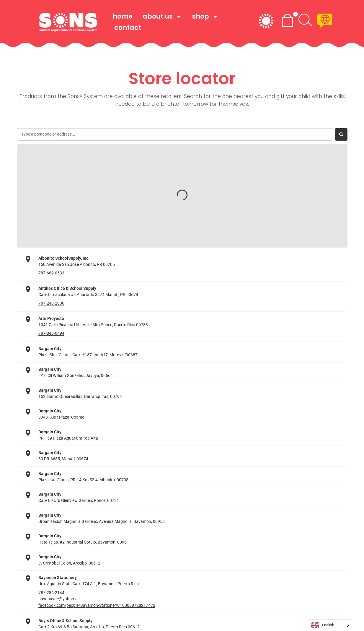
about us (162, 17)
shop (205, 17)
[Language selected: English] (330, 625)
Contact (128, 28)
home (123, 16)
